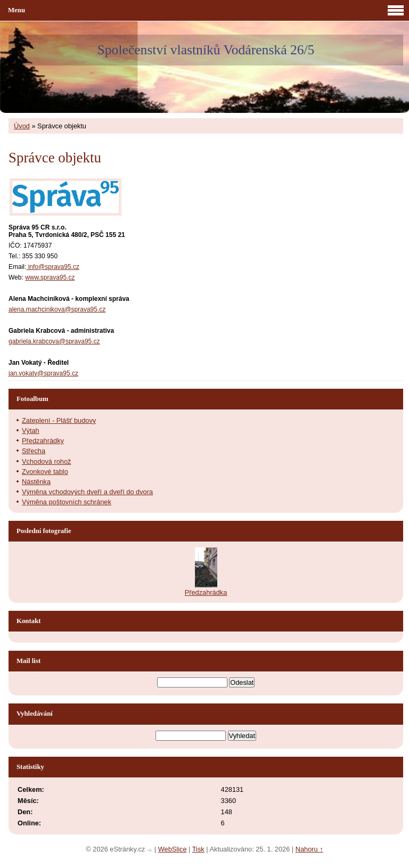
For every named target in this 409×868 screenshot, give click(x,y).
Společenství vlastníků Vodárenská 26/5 (206, 50)
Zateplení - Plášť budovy (59, 420)
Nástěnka (36, 482)
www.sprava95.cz (50, 277)
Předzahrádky (43, 441)
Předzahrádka (206, 592)
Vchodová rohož (46, 461)
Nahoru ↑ (309, 849)
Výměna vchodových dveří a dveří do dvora (87, 492)
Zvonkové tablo (45, 472)
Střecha (34, 451)
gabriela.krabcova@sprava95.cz (54, 341)
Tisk (198, 849)
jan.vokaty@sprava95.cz (43, 373)
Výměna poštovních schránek (67, 502)
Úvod (22, 126)
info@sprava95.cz (53, 267)
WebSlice (173, 849)
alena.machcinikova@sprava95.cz (57, 309)
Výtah (31, 431)
